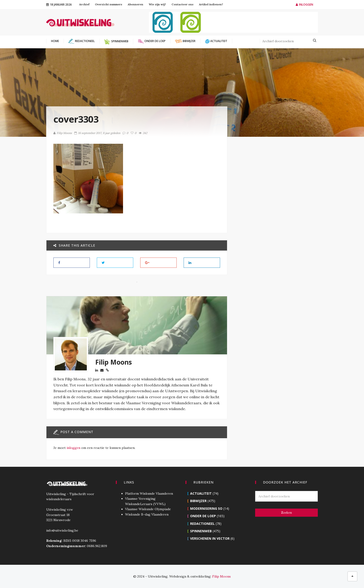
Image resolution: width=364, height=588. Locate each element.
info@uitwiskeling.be (62, 530)
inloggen (73, 448)
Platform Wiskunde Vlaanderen (149, 493)
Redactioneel (202, 524)
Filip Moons (63, 133)
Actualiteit (201, 493)
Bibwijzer (198, 501)
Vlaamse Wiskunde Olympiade (148, 509)
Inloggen (304, 5)
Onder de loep (203, 516)
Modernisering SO (206, 508)
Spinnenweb (201, 531)
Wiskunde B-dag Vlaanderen (147, 514)
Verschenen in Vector (210, 538)
